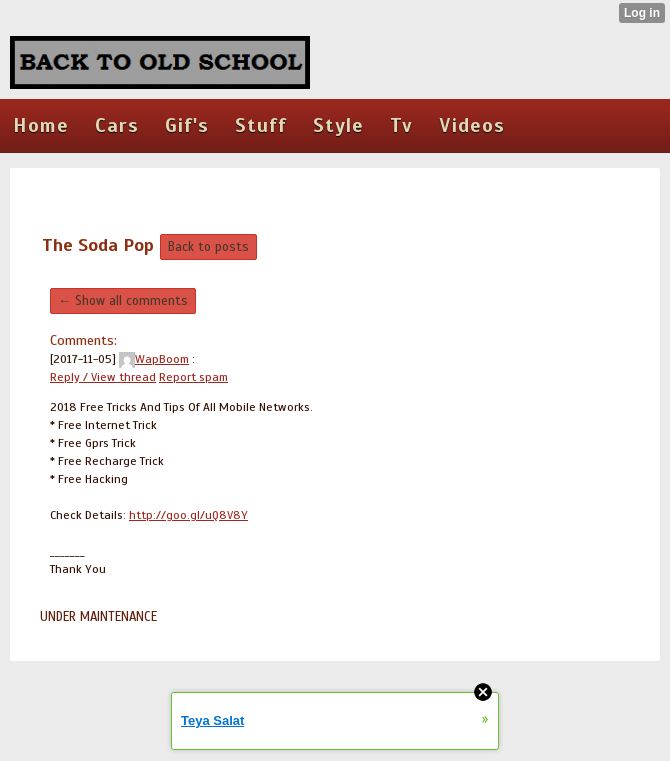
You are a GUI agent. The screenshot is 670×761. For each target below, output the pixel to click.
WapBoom (154, 359)
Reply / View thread (103, 377)
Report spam (193, 377)
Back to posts (208, 247)
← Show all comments (123, 301)
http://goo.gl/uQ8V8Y (188, 515)
